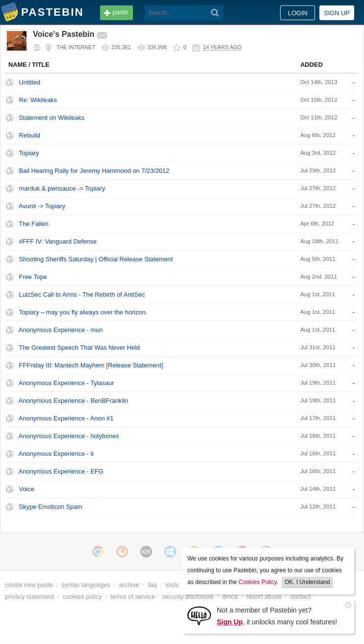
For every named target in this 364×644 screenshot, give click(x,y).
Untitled (30, 82)
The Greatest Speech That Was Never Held (79, 348)
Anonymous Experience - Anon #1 (66, 418)
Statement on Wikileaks (52, 118)
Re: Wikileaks (38, 100)
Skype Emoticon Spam (51, 507)
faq (153, 585)
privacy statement (29, 597)
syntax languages (86, 585)
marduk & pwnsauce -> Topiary (62, 188)
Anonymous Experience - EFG (61, 471)
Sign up (337, 13)
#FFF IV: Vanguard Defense (58, 241)
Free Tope (33, 277)
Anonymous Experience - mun (61, 330)
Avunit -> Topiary (42, 206)
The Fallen (33, 224)
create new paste (29, 585)
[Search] (215, 13)
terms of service (133, 597)
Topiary (29, 153)
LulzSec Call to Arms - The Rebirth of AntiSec (82, 294)
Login (298, 13)
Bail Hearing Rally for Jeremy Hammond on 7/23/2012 (94, 171)
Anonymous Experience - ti (56, 454)
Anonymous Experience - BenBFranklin (73, 401)
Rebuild (30, 135)
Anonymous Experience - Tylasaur (66, 383)
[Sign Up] (199, 615)
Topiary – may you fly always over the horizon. (83, 312)
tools (172, 585)
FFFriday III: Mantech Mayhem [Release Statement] (91, 365)
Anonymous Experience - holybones (69, 436)
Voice (27, 489)
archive (129, 585)
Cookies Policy (258, 582)
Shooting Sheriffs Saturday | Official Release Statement (96, 259)
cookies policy (82, 597)
